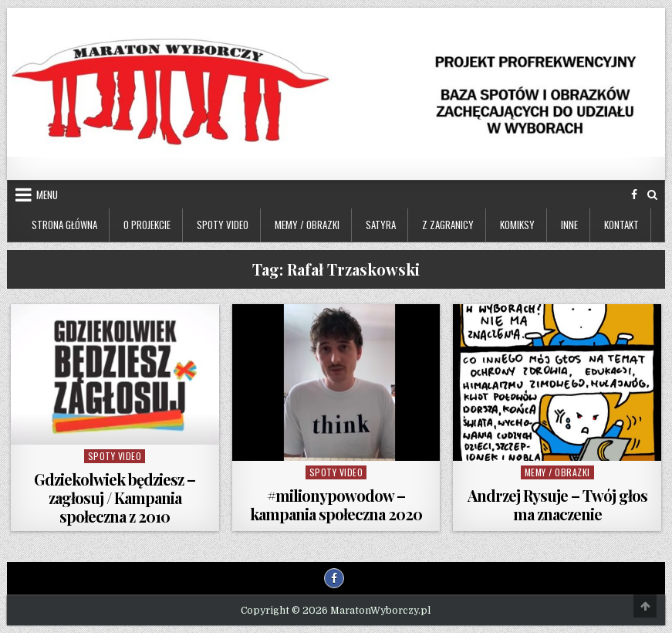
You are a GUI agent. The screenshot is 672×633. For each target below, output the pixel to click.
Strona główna (64, 225)
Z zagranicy (448, 225)
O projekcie (147, 225)
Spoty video (223, 225)
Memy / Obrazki (307, 225)
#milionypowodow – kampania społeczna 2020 (336, 504)
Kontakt (621, 225)
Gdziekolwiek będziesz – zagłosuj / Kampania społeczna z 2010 (115, 498)
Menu (47, 195)
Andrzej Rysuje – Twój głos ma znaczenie (557, 504)
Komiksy (517, 225)
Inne (569, 225)
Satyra (381, 225)
